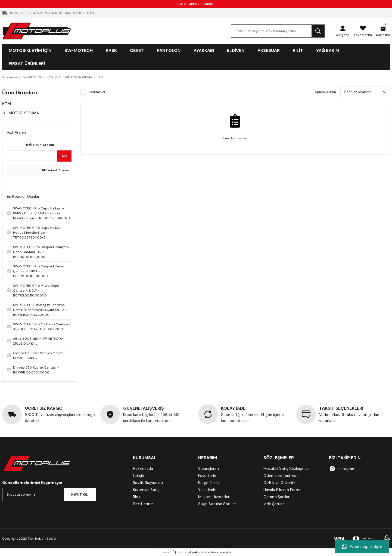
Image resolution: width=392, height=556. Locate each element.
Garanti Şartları (277, 497)
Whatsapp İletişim (362, 546)
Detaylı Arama (56, 170)
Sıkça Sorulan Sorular (217, 504)
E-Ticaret (184, 552)
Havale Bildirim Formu (282, 490)
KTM (100, 77)
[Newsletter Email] (49, 495)
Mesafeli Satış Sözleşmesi (286, 468)
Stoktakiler (97, 92)
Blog (137, 497)
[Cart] (383, 31)
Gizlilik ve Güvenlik (279, 483)
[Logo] (37, 31)
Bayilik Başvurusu (148, 483)
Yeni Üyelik (207, 490)
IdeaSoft (167, 552)
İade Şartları (274, 504)
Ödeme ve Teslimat (281, 475)
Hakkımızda (143, 468)
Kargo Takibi (209, 483)
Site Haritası (144, 504)
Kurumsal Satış (146, 490)
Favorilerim (208, 475)
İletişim (139, 475)
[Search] (278, 31)
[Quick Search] (31, 156)
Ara (64, 156)
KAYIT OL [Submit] (80, 495)
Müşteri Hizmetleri (214, 497)
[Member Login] (343, 31)
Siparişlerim (209, 468)
